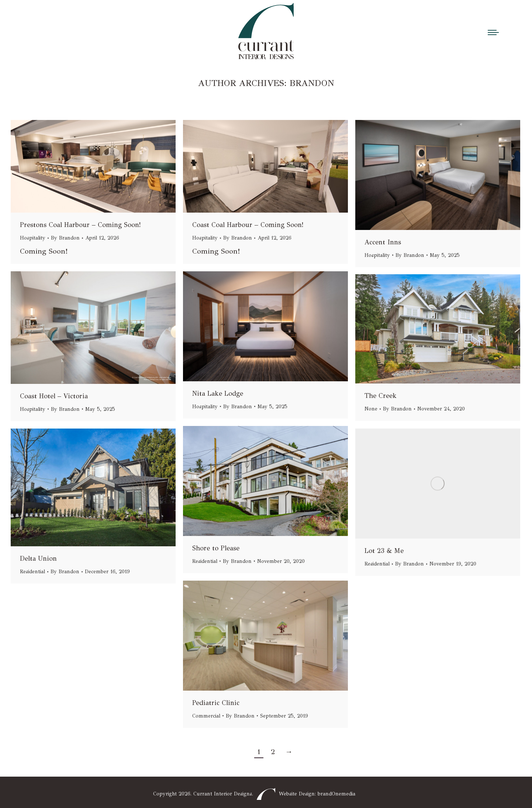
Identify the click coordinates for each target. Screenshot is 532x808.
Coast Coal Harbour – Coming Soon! (248, 225)
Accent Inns (383, 242)
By (65, 238)
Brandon (312, 83)
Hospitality (33, 238)
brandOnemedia (336, 794)
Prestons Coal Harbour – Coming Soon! (80, 225)
